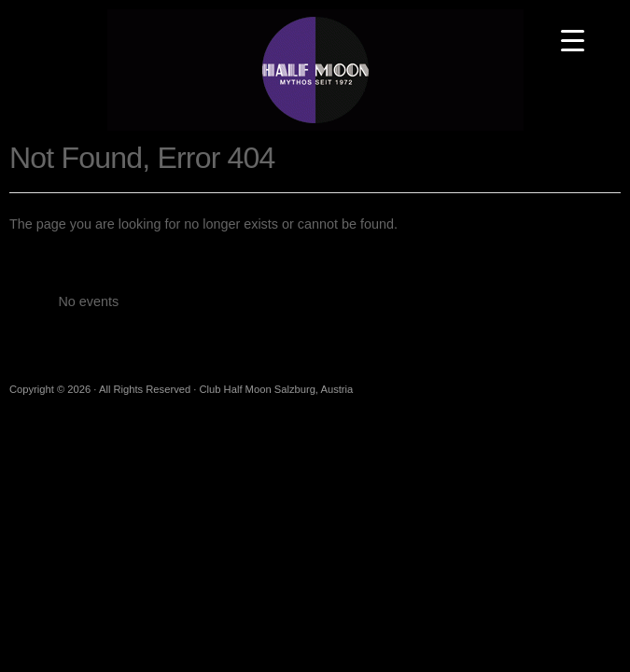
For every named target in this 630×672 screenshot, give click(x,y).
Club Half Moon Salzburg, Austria (315, 70)
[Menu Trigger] (573, 40)
